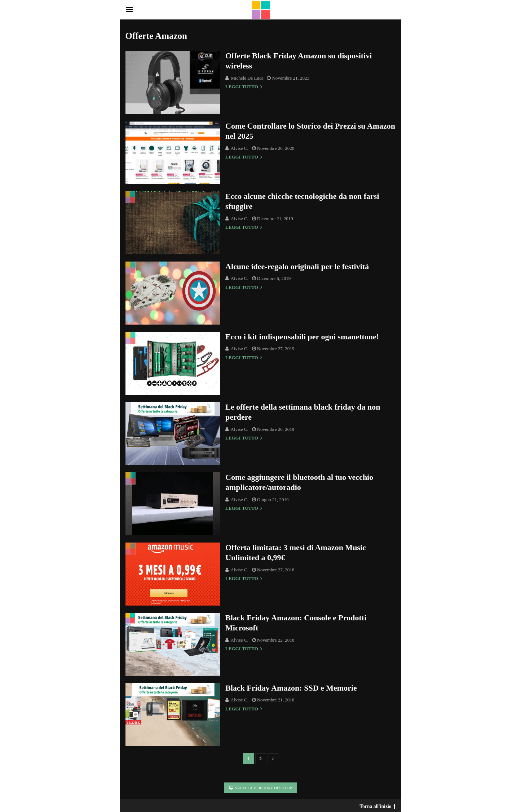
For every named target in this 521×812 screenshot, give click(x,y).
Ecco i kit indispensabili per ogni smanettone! (302, 337)
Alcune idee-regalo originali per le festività (297, 266)
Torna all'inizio (377, 805)
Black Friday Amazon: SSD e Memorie (291, 688)
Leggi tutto (244, 87)
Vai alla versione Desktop (261, 788)
